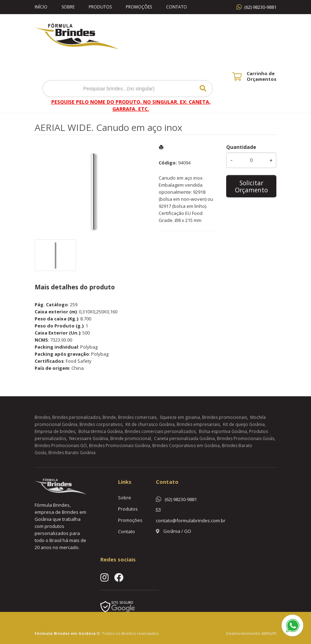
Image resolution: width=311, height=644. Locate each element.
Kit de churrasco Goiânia (150, 424)
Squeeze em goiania (180, 417)
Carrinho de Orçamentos (262, 76)
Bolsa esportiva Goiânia (223, 431)
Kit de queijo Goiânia (244, 424)
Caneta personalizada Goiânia (184, 438)
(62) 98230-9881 (260, 7)
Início (41, 7)
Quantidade (241, 147)
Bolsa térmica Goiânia (101, 431)
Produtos (100, 7)
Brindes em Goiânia (75, 633)
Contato (177, 7)
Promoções (139, 7)
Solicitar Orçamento (251, 186)
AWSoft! (269, 633)
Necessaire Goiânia (89, 438)
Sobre (68, 7)
